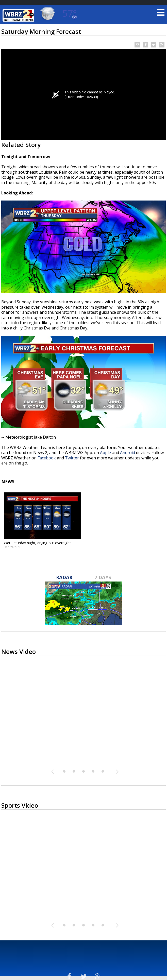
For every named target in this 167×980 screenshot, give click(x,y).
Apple (105, 453)
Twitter (72, 458)
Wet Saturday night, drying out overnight (37, 543)
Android (128, 453)
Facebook (47, 458)
